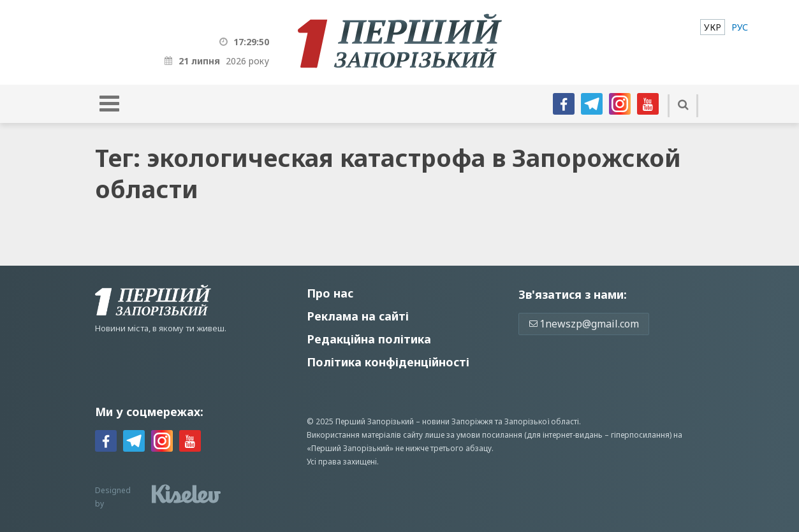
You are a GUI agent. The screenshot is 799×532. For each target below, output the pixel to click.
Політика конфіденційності (388, 362)
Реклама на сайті (358, 316)
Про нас (330, 293)
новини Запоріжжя (458, 421)
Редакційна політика (369, 339)
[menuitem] (713, 27)
